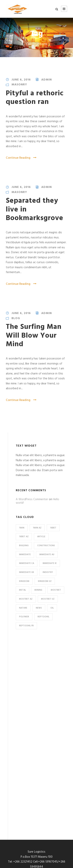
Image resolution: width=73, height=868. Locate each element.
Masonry (19, 85)
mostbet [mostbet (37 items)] (56, 590)
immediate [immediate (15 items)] (25, 555)
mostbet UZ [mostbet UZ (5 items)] (48, 599)
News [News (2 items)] (39, 608)
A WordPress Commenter (32, 499)
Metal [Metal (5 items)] (22, 590)
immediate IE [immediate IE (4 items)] (50, 563)
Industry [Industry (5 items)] (48, 572)
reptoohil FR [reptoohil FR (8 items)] (26, 626)
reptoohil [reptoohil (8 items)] (43, 617)
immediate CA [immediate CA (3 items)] (27, 563)
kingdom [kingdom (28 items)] (24, 581)
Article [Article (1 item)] (41, 537)
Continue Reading (21, 158)
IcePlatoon (56, 866)
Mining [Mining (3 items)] (38, 590)
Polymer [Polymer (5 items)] (24, 617)
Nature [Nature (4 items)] (23, 608)
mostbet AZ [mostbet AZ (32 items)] (26, 599)
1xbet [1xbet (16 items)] (53, 528)
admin (47, 80)
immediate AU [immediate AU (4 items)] (47, 555)
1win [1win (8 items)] (22, 528)
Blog (16, 318)
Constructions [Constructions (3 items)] (46, 546)
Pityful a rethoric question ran (35, 98)
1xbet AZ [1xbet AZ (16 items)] (24, 537)
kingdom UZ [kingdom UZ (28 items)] (45, 581)
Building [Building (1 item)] (24, 546)
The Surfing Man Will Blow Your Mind (34, 336)
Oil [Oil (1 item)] (52, 608)
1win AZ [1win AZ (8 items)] (37, 528)
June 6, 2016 (21, 80)
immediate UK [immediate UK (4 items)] (27, 572)
